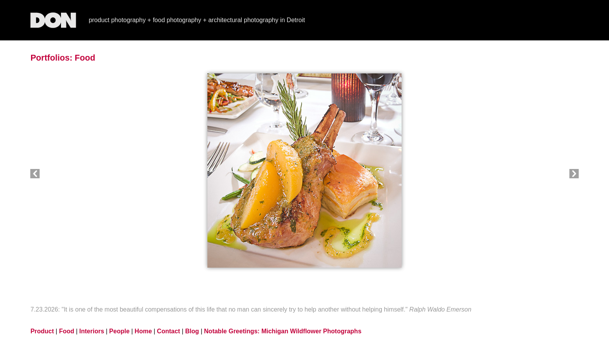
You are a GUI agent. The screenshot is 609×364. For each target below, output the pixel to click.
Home (143, 331)
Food (85, 58)
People (119, 331)
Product (42, 331)
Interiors (92, 331)
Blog (192, 331)
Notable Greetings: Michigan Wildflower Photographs (283, 331)
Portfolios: (51, 58)
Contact (169, 331)
